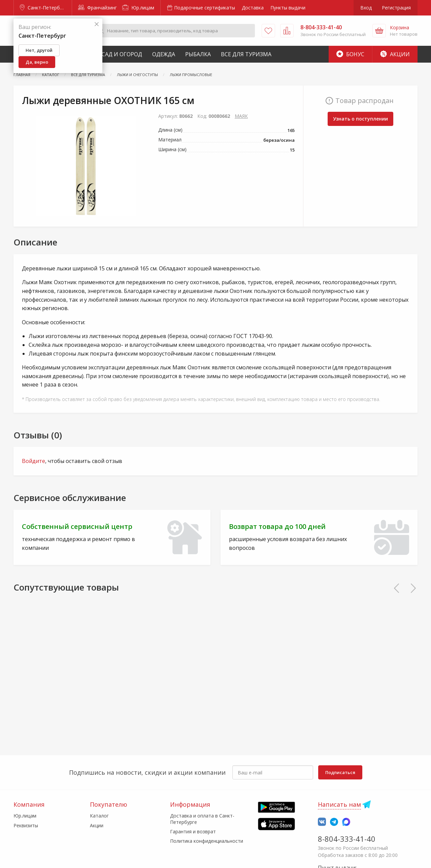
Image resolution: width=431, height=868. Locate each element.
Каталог (99, 816)
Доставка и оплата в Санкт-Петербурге (202, 819)
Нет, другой (39, 50)
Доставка (253, 8)
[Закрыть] (97, 24)
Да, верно (37, 62)
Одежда (164, 54)
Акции (395, 54)
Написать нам (339, 804)
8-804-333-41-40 (347, 839)
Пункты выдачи (288, 8)
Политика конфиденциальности (207, 841)
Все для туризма (246, 54)
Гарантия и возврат (193, 831)
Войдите (34, 461)
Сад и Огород (122, 54)
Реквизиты (26, 825)
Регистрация (396, 8)
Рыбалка (198, 54)
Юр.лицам (138, 8)
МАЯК (241, 116)
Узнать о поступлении (360, 119)
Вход (366, 8)
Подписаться (340, 772)
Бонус (350, 54)
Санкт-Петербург (43, 8)
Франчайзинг (97, 8)
